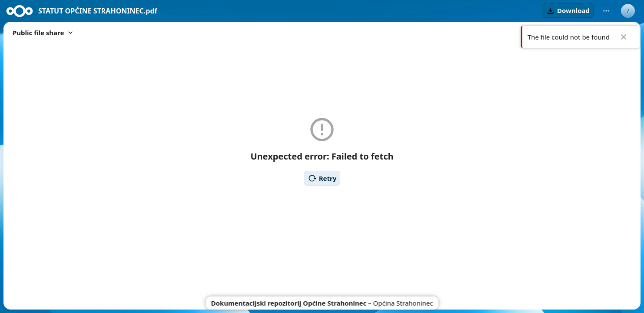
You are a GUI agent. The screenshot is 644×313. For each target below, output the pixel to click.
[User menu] (628, 11)
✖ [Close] (624, 37)
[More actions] (606, 11)
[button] (568, 11)
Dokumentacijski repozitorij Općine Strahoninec (289, 303)
